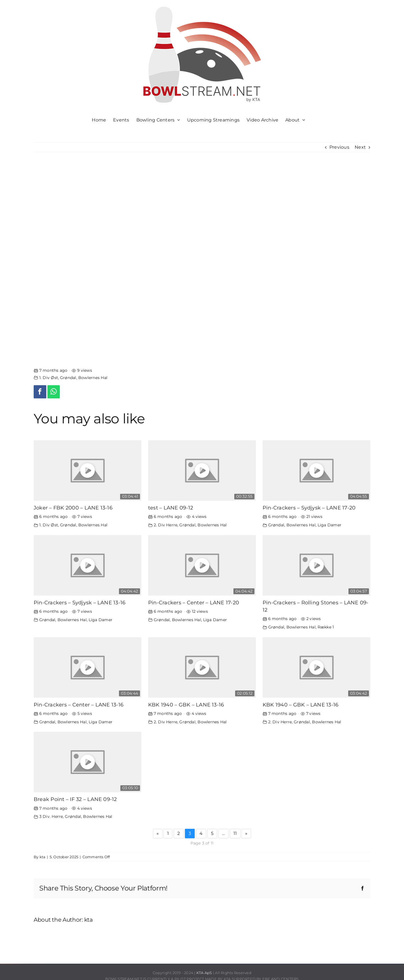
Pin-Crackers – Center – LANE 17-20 (194, 603)
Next (360, 147)
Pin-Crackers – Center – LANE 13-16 (79, 705)
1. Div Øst (49, 378)
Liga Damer (330, 525)
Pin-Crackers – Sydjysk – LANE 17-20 (309, 508)
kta (43, 857)
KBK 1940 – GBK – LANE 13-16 (186, 705)
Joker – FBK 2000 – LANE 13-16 (73, 508)
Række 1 (326, 627)
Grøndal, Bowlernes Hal (84, 378)
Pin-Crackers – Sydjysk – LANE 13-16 (80, 603)
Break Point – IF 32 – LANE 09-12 (75, 799)
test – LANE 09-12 (171, 508)
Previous (339, 147)
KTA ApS (204, 973)
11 (235, 833)
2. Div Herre (166, 525)
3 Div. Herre (51, 816)
